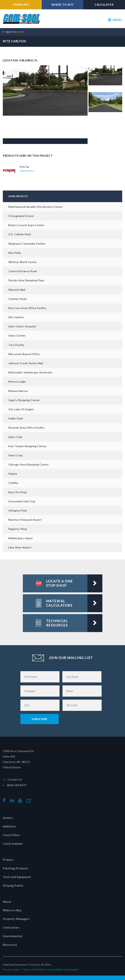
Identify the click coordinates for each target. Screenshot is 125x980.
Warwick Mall (17, 289)
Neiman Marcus (18, 391)
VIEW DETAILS (27, 171)
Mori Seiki (15, 253)
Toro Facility (16, 345)
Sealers (8, 818)
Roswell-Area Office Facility (26, 428)
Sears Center (17, 335)
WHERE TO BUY (63, 5)
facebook (5, 800)
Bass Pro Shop (18, 492)
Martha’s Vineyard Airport (25, 520)
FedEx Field (16, 418)
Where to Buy (12, 910)
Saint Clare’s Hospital (22, 326)
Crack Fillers (11, 835)
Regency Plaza (18, 529)
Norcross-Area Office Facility (27, 308)
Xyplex (13, 474)
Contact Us (15, 779)
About (7, 902)
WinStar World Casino (23, 262)
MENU (115, 20)
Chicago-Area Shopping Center (29, 464)
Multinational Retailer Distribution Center (35, 207)
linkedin (13, 800)
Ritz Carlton (16, 317)
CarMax (13, 483)
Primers (8, 860)
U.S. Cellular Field (20, 234)
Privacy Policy (12, 969)
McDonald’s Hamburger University (30, 372)
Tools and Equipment (17, 877)
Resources (10, 945)
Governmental (12, 936)
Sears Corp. (16, 455)
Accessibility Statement (63, 969)
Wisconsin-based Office (24, 354)
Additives (9, 826)
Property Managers (16, 919)
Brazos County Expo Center (26, 225)
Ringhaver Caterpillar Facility (27, 243)
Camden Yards (18, 299)
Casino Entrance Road (23, 271)
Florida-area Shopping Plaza (26, 280)
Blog (35, 800)
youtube (21, 800)
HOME (15, 32)
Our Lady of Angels (21, 409)
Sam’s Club (15, 437)
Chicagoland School (21, 216)
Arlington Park (18, 510)
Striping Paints (13, 885)
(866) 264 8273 (17, 785)
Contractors (11, 927)
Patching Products (16, 868)
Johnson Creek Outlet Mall (26, 363)
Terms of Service (34, 969)
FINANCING (21, 5)
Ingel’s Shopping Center (24, 400)
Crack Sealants (13, 844)
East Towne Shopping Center (27, 446)
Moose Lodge (17, 382)
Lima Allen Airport (20, 547)
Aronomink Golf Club (22, 501)
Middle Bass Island (20, 538)
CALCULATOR (104, 5)
